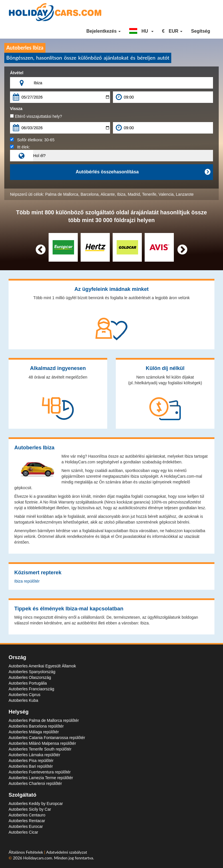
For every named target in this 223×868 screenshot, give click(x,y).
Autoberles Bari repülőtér (31, 766)
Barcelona (90, 194)
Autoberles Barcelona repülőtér (36, 726)
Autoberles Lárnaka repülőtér (34, 755)
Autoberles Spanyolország (32, 672)
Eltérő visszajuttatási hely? (36, 116)
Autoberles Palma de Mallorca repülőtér (44, 720)
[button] (141, 31)
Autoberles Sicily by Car (30, 809)
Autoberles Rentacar (27, 821)
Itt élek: (20, 147)
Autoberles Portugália (28, 683)
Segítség (201, 31)
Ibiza (121, 194)
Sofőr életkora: (32, 140)
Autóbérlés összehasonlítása (143, 172)
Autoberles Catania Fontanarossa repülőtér (47, 738)
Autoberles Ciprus (24, 695)
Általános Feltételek (26, 852)
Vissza (16, 109)
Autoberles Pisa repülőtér (31, 761)
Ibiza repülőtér (27, 581)
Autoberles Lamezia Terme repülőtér (41, 778)
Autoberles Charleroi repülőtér (35, 783)
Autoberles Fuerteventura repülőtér (40, 772)
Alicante (108, 194)
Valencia (166, 194)
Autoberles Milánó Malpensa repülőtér (42, 743)
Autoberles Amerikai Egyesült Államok (42, 666)
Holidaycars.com (38, 858)
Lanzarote (185, 194)
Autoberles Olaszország (30, 677)
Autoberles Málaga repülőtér (34, 732)
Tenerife (149, 194)
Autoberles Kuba (23, 700)
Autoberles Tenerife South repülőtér (40, 749)
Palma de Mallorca (62, 194)
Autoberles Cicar (23, 832)
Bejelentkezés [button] (103, 31)
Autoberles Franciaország (31, 689)
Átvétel (17, 73)
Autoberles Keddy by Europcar (36, 804)
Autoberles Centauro (27, 815)
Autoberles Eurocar (26, 826)
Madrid (134, 194)
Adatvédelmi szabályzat (66, 852)
